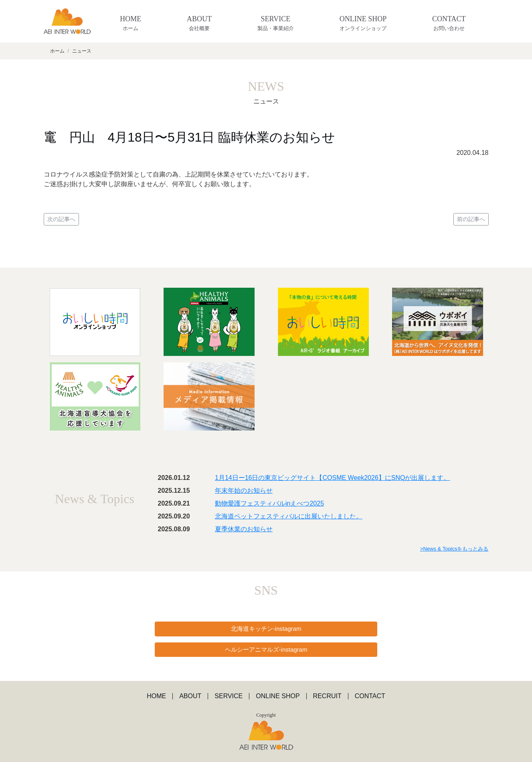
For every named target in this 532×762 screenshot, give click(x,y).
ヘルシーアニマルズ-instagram (266, 649)
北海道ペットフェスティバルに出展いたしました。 (289, 516)
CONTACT (449, 24)
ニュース (82, 51)
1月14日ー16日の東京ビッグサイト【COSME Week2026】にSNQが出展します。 (332, 478)
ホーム (57, 51)
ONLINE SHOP (363, 24)
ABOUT (199, 24)
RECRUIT (327, 696)
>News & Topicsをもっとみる (454, 549)
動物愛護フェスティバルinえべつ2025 (269, 503)
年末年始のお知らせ (244, 491)
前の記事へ (471, 219)
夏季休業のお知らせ (244, 529)
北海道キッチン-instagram (266, 629)
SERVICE (276, 24)
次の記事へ (61, 219)
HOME (130, 24)
